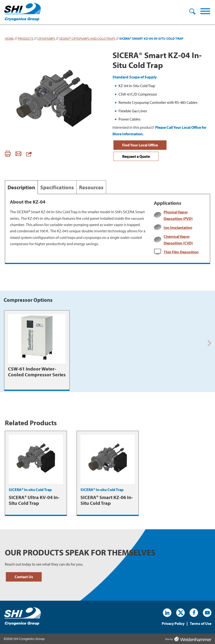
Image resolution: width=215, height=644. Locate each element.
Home (9, 38)
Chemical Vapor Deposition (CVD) (178, 240)
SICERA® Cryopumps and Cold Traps (87, 38)
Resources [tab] (91, 187)
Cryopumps (46, 38)
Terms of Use (201, 624)
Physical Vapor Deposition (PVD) (178, 215)
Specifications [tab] (57, 187)
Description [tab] (21, 187)
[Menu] (205, 12)
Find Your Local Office (140, 145)
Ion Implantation (178, 227)
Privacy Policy (173, 624)
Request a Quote (136, 156)
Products (26, 38)
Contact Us (24, 577)
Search (192, 12)
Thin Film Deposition (181, 252)
